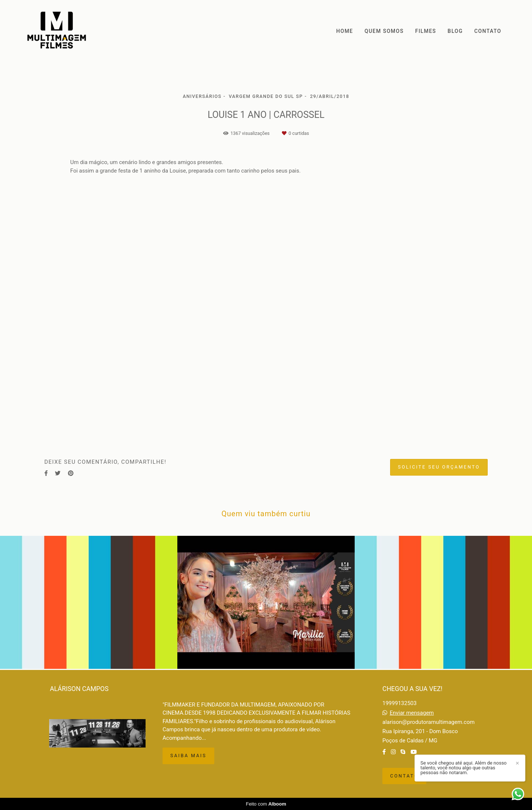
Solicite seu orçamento (439, 467)
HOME (345, 31)
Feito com (266, 804)
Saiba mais (188, 755)
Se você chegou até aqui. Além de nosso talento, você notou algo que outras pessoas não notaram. (463, 768)
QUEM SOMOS (384, 31)
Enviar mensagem (412, 713)
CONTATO (488, 31)
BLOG (455, 31)
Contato (404, 776)
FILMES (426, 31)
